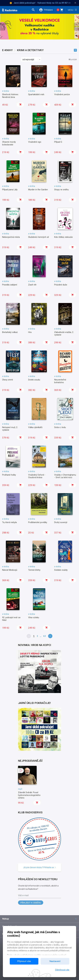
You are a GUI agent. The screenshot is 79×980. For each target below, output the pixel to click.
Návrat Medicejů (10, 570)
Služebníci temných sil (38, 237)
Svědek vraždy (61, 570)
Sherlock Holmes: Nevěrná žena (10, 96)
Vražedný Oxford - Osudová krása (37, 476)
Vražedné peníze (62, 94)
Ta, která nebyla (9, 522)
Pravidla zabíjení (10, 285)
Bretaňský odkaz (10, 332)
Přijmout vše (24, 961)
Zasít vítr (32, 285)
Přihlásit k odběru (31, 903)
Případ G (58, 142)
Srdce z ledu (60, 427)
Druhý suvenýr (61, 522)
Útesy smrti (8, 380)
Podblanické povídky (38, 522)
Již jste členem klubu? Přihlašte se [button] (40, 867)
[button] (34, 10)
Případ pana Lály (10, 190)
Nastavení (55, 961)
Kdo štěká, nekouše (63, 237)
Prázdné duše (61, 285)
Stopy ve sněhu (61, 190)
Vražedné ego (35, 142)
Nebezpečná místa (11, 237)
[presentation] (3, 27)
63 (45, 636)
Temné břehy (34, 570)
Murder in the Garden (38, 190)
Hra (30, 332)
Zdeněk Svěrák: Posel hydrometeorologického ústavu (29, 795)
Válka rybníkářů (35, 427)
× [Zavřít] (75, 3)
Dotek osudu (34, 380)
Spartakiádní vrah (36, 94)
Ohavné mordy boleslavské (9, 143)
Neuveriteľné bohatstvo (60, 381)
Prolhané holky (9, 475)
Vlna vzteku (34, 617)
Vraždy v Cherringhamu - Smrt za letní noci (65, 476)
